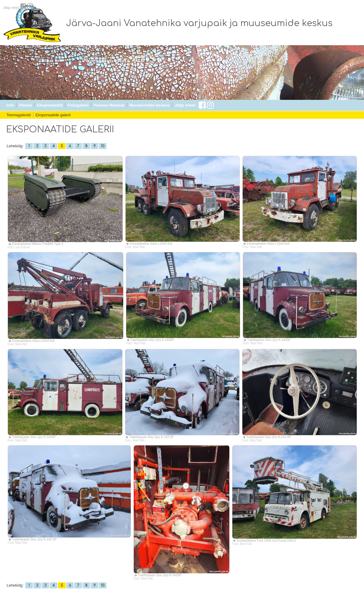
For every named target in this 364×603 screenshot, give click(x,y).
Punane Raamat (109, 105)
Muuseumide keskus (149, 105)
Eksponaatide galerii (53, 115)
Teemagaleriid (19, 115)
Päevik (26, 105)
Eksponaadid (50, 105)
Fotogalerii (78, 105)
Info (10, 105)
